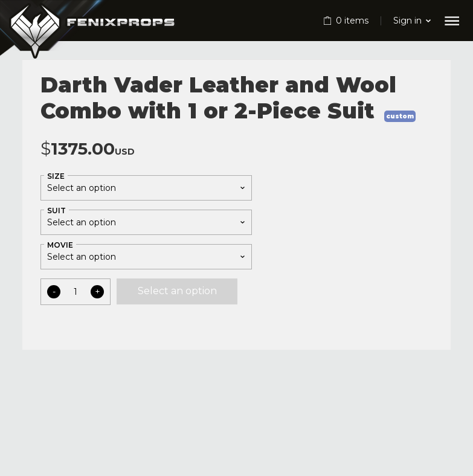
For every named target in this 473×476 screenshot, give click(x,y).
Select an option (177, 291)
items (352, 21)
